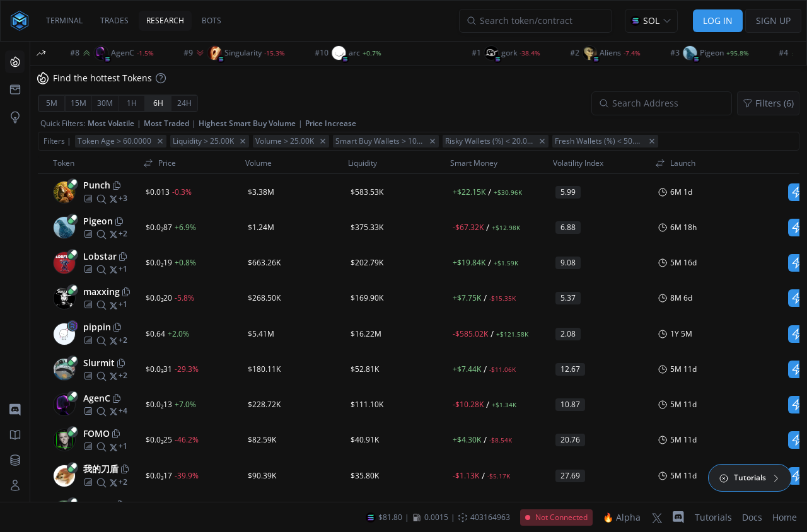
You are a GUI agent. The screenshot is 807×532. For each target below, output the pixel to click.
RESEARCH (165, 20)
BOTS (212, 20)
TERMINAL (64, 20)
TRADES (114, 20)
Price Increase (331, 123)
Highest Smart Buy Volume (247, 123)
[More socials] (123, 199)
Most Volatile (111, 123)
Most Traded (166, 123)
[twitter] (113, 199)
